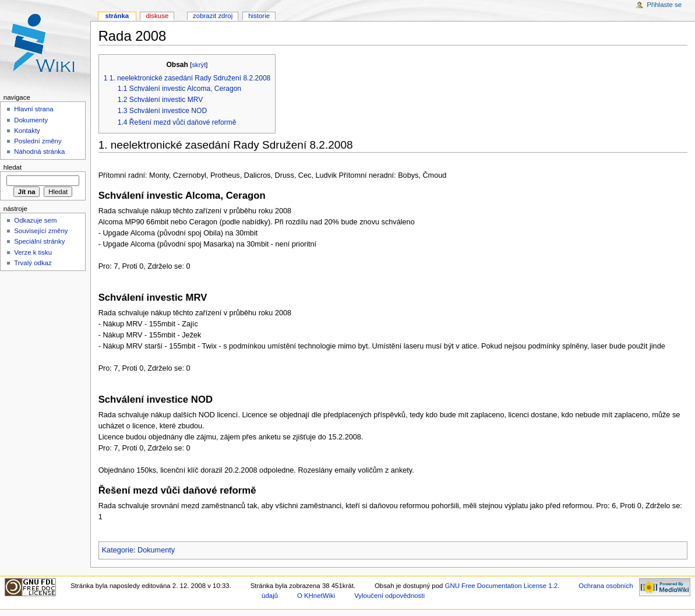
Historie (259, 16)
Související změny (41, 231)
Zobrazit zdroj (213, 16)
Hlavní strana (33, 109)
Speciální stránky (39, 241)
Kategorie (118, 550)
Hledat (13, 167)
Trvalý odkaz (33, 263)
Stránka (117, 16)
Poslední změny (38, 141)
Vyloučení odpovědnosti (389, 596)
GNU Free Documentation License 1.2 (502, 586)
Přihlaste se (664, 5)
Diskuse (157, 16)
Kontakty (27, 131)
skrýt (199, 65)
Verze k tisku (33, 252)
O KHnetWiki (316, 596)
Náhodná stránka (39, 152)
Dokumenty (156, 550)
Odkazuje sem (35, 220)
